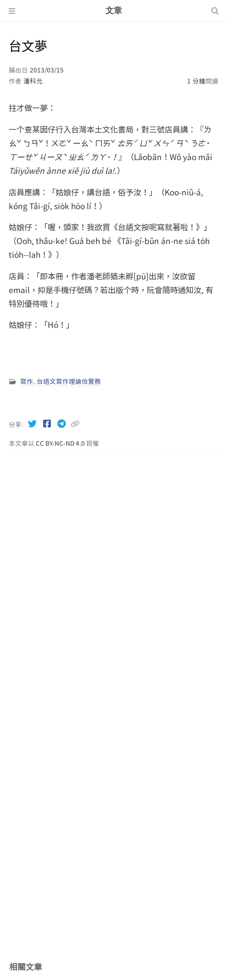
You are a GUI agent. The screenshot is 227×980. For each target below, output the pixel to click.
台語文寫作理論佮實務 (69, 381)
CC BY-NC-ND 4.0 (61, 443)
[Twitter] (33, 423)
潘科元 (33, 81)
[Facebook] (48, 423)
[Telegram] (62, 423)
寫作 (27, 381)
